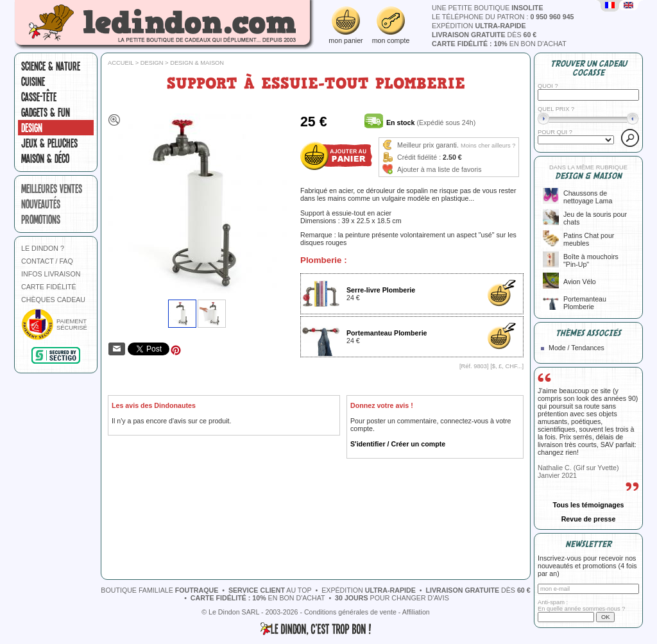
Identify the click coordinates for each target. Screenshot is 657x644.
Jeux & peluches (49, 143)
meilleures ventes (52, 189)
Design (32, 128)
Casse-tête (39, 97)
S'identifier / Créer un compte (398, 444)
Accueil (121, 63)
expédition (479, 26)
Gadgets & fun (46, 112)
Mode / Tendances (576, 348)
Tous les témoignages (588, 505)
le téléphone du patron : (503, 17)
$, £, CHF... (507, 366)
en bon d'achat (499, 44)
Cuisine (33, 81)
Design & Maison (197, 63)
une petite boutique (487, 8)
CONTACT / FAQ (47, 261)
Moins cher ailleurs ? (488, 146)
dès (484, 35)
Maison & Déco (45, 158)
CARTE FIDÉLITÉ (49, 287)
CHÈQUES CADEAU (53, 300)
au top (270, 590)
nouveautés (41, 204)
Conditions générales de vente (350, 612)
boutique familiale (159, 590)
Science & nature (51, 66)
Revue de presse (589, 519)
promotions (41, 219)
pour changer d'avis (392, 598)
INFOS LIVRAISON (51, 274)
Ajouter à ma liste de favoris (439, 169)
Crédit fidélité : (419, 157)
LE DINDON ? (43, 248)
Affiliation (416, 612)
